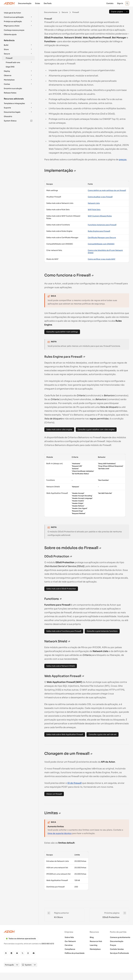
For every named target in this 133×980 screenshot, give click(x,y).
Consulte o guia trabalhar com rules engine (96, 430)
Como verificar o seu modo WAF (102, 259)
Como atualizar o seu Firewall (100, 197)
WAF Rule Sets (94, 210)
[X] (23, 953)
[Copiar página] (117, 12)
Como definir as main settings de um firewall (107, 190)
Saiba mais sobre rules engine (59, 430)
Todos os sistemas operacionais (21, 939)
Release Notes (10, 93)
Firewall (9, 58)
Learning (94, 945)
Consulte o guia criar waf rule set (103, 734)
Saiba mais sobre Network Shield (61, 666)
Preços (113, 945)
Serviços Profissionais (119, 953)
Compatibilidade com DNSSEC (101, 244)
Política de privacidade (75, 953)
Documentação (117, 941)
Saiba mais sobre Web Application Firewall (65, 734)
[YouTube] (17, 953)
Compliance (70, 949)
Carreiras (69, 945)
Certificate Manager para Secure (102, 238)
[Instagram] (28, 953)
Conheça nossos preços (14, 30)
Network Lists (94, 203)
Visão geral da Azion (12, 13)
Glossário (8, 116)
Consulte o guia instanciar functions (102, 631)
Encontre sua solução (13, 88)
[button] (18, 13)
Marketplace (95, 949)
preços (123, 160)
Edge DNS (10, 67)
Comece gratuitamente (120, 937)
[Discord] (34, 953)
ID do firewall (74, 783)
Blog (92, 937)
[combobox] (9, 965)
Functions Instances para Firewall (102, 225)
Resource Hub (96, 941)
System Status (18, 121)
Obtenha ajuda (10, 34)
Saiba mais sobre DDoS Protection (61, 589)
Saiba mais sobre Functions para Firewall (64, 631)
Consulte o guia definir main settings (62, 332)
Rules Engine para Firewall (99, 231)
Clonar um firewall (54, 794)
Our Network (70, 941)
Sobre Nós (69, 937)
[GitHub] (6, 953)
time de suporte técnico (60, 833)
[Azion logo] (30, 932)
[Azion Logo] (9, 3)
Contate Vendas (117, 949)
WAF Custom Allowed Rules (100, 216)
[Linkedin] (11, 953)
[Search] (127, 3)
